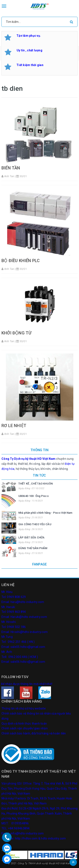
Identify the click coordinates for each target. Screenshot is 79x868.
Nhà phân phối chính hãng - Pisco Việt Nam (45, 513)
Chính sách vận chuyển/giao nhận (25, 728)
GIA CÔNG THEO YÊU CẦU (35, 524)
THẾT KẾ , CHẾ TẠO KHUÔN (35, 484)
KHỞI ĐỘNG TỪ (16, 333)
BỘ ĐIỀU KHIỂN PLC (21, 261)
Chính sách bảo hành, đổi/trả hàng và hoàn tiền (34, 733)
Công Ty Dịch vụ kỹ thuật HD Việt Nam (28, 459)
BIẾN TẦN (11, 168)
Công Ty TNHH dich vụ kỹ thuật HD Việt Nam (44, 863)
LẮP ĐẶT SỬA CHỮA (31, 537)
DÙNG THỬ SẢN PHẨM (33, 548)
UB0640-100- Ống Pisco (33, 496)
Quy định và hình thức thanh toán (24, 724)
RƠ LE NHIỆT (14, 426)
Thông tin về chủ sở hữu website (24, 708)
